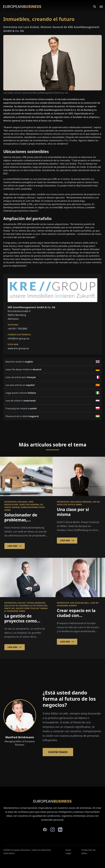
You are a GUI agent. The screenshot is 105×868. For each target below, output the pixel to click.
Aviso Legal (68, 852)
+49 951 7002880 (17, 329)
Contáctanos (58, 752)
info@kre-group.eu (19, 338)
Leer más (15, 546)
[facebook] (45, 830)
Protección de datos (89, 852)
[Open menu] (100, 7)
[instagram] (52, 830)
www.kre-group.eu (18, 348)
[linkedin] (60, 830)
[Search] (95, 7)
